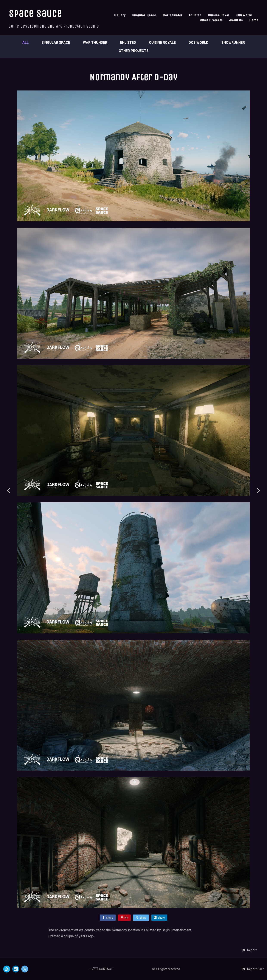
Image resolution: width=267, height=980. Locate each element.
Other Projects (211, 20)
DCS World (244, 15)
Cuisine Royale (162, 43)
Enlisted (195, 15)
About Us (236, 20)
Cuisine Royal (219, 15)
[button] (249, 950)
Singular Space (144, 15)
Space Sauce (35, 14)
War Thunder (173, 15)
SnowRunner (233, 43)
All (26, 43)
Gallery (120, 15)
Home (254, 20)
